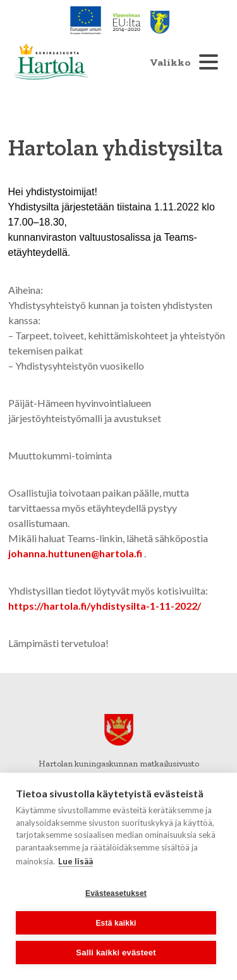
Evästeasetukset (116, 893)
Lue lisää (76, 861)
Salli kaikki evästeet (116, 953)
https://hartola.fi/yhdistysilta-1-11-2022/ (105, 606)
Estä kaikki (116, 923)
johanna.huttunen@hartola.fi (75, 553)
